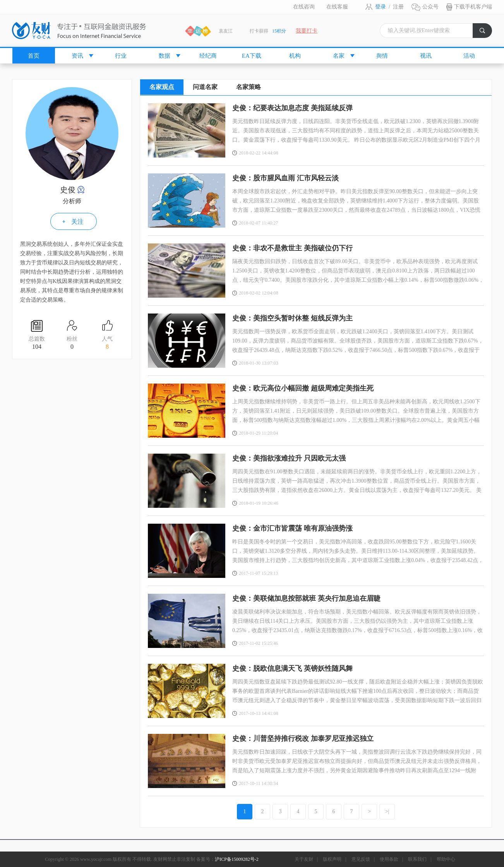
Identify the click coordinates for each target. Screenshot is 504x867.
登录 (381, 7)
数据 (165, 56)
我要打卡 (307, 31)
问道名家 (205, 87)
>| (387, 811)
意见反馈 (361, 859)
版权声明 (332, 859)
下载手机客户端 (473, 7)
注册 (398, 7)
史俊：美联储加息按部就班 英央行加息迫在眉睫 (306, 598)
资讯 (77, 56)
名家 (339, 56)
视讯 (426, 56)
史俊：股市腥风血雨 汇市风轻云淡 (285, 178)
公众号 (430, 7)
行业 (121, 56)
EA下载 (252, 56)
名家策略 (249, 87)
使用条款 (389, 859)
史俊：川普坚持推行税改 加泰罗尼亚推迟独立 (303, 738)
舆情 (382, 56)
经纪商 (208, 56)
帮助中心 (446, 859)
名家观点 (162, 87)
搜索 (486, 33)
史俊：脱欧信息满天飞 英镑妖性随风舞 (292, 668)
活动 (469, 56)
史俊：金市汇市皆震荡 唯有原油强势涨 (292, 528)
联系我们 (417, 859)
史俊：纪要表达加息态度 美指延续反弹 (292, 108)
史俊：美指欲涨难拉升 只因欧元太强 (289, 458)
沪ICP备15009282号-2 (237, 859)
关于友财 (304, 859)
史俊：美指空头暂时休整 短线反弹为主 (292, 318)
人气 (107, 344)
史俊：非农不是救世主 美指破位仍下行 (292, 248)
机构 (295, 56)
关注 (77, 222)
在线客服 (337, 7)
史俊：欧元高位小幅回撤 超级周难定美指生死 (303, 388)
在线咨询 (304, 7)
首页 (34, 56)
